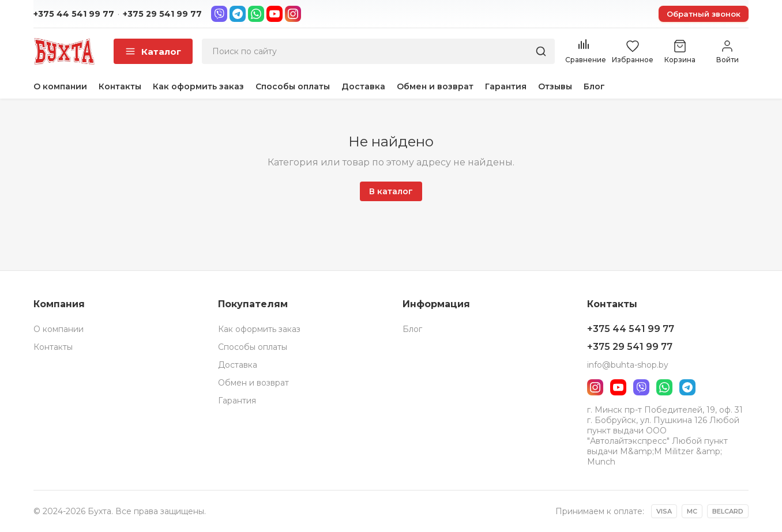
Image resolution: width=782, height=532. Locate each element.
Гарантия (506, 86)
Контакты (120, 86)
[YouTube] (275, 14)
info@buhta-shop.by (628, 365)
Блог (594, 86)
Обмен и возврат (435, 86)
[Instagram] (293, 14)
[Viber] (219, 14)
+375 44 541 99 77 (74, 14)
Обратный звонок (704, 14)
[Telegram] (238, 14)
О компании (60, 86)
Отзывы (555, 86)
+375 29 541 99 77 (162, 14)
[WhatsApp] (256, 14)
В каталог (391, 191)
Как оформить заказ (198, 86)
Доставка (363, 86)
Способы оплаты (293, 86)
